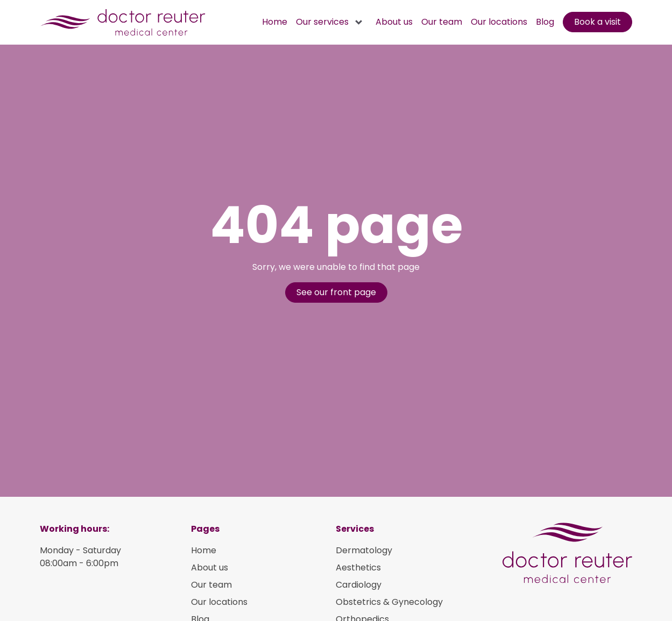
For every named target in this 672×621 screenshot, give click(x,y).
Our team (442, 22)
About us (394, 22)
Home (275, 22)
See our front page (336, 292)
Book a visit (597, 22)
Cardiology (359, 585)
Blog (545, 22)
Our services (322, 22)
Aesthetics (358, 568)
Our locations (499, 22)
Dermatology (364, 550)
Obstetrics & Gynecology (389, 602)
